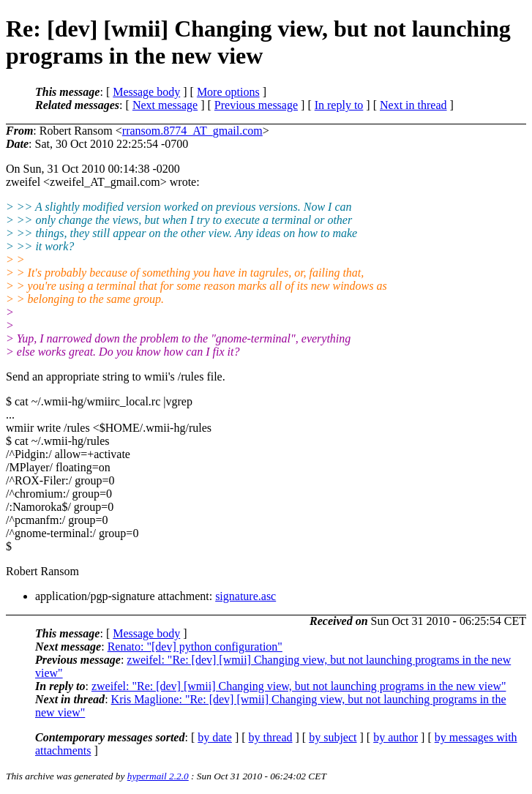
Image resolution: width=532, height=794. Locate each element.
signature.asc (246, 596)
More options (228, 92)
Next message (165, 105)
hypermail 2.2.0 (158, 776)
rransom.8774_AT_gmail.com (192, 131)
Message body (146, 92)
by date (215, 737)
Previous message (256, 105)
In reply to (339, 105)
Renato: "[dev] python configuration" (195, 647)
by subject (333, 737)
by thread (271, 737)
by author (396, 737)
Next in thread (413, 105)
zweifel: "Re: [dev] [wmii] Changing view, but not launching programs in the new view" (299, 686)
